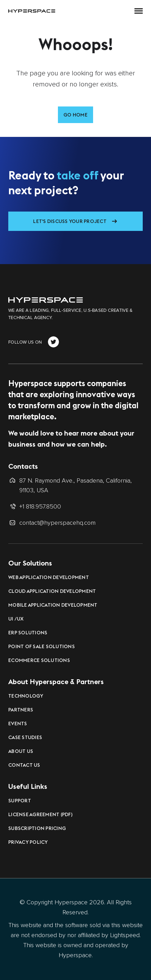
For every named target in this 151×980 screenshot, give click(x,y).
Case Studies (25, 737)
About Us (21, 751)
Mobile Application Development (53, 605)
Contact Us (24, 765)
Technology (26, 696)
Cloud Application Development (52, 591)
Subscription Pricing (37, 828)
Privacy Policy (28, 842)
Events (18, 724)
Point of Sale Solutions (42, 646)
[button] (139, 11)
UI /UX (16, 619)
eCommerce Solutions (39, 660)
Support (20, 801)
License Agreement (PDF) (40, 814)
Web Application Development (49, 577)
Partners (21, 710)
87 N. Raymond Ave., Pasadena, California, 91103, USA (75, 486)
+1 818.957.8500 (40, 506)
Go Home (75, 115)
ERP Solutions (28, 633)
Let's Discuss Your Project (70, 221)
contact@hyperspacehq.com (57, 523)
